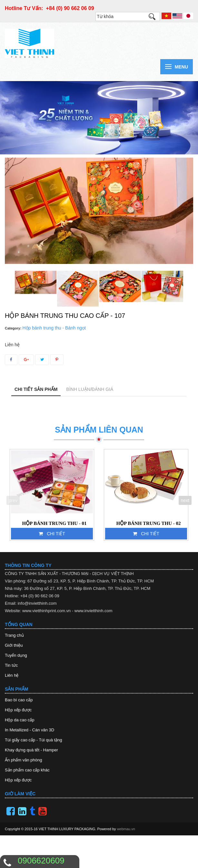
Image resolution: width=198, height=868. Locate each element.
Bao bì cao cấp (19, 700)
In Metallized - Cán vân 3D (30, 730)
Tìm (155, 18)
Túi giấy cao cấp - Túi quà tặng (34, 740)
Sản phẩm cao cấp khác (27, 770)
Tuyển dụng (16, 655)
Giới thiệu (14, 645)
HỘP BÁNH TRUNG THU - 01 (54, 523)
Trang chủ (14, 635)
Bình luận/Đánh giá (90, 389)
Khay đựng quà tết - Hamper (31, 750)
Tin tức (11, 665)
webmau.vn (126, 829)
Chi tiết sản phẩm (36, 389)
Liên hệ (12, 675)
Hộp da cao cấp (20, 720)
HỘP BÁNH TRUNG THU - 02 (148, 523)
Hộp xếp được (18, 710)
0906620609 (41, 861)
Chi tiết (52, 534)
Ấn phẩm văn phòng (23, 760)
